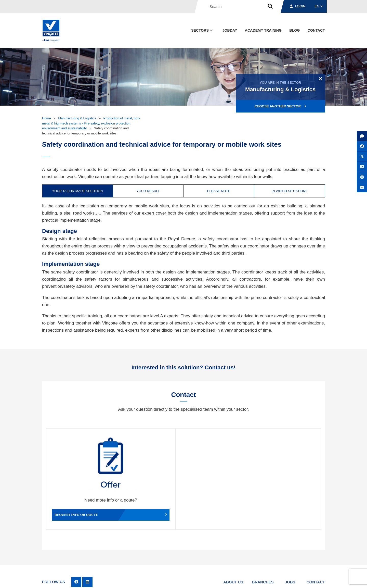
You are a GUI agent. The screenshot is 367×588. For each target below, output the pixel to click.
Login (298, 6)
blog (294, 30)
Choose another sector (280, 106)
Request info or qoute (80, 486)
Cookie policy (289, 579)
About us (233, 555)
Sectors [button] (202, 30)
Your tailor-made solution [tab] (78, 191)
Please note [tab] (219, 191)
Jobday (230, 30)
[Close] (320, 79)
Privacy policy (312, 579)
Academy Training (263, 30)
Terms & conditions (214, 579)
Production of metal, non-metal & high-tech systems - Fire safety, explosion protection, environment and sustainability (91, 123)
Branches (263, 555)
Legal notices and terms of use (253, 579)
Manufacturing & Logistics (77, 118)
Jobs (290, 555)
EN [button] (319, 6)
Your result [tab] (148, 191)
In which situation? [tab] (290, 191)
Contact (316, 555)
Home (47, 118)
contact (316, 30)
